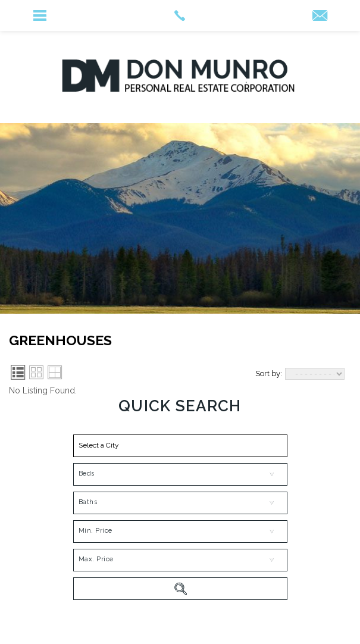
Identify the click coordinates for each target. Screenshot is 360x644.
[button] (180, 446)
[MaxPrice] (180, 560)
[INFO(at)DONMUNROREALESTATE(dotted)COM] (320, 16)
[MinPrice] (180, 532)
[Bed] (180, 474)
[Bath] (180, 503)
